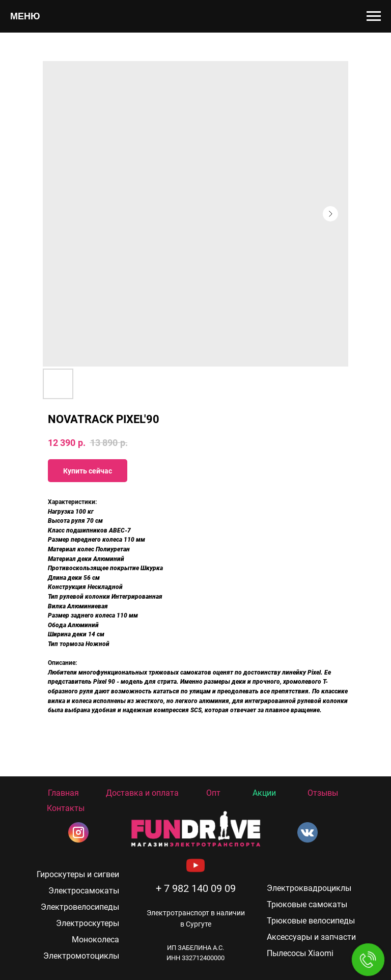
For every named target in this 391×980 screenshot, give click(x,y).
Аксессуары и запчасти (311, 937)
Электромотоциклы (81, 956)
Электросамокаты (84, 891)
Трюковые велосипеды (311, 921)
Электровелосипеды (80, 907)
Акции (264, 793)
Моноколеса (95, 940)
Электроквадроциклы (309, 888)
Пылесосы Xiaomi (300, 953)
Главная (63, 793)
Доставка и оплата (142, 793)
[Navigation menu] (374, 16)
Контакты (66, 808)
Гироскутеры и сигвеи (78, 874)
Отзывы (323, 793)
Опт (213, 793)
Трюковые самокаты (307, 904)
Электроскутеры (88, 923)
